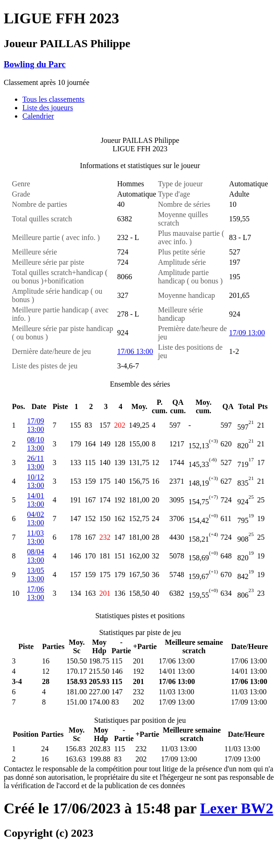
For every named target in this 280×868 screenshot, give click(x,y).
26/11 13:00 (35, 462)
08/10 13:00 (35, 444)
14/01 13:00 (35, 500)
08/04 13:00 (35, 556)
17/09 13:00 (247, 333)
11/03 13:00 (35, 537)
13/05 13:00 (35, 575)
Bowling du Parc (35, 64)
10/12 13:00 (35, 481)
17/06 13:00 (135, 351)
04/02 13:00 (35, 519)
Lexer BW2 (237, 808)
